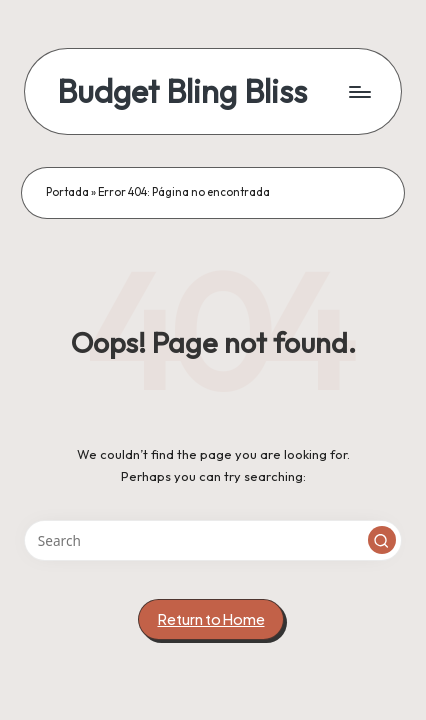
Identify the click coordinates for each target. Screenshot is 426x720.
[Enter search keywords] (213, 541)
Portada (67, 192)
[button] (382, 540)
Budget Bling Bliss (182, 91)
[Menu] (359, 91)
